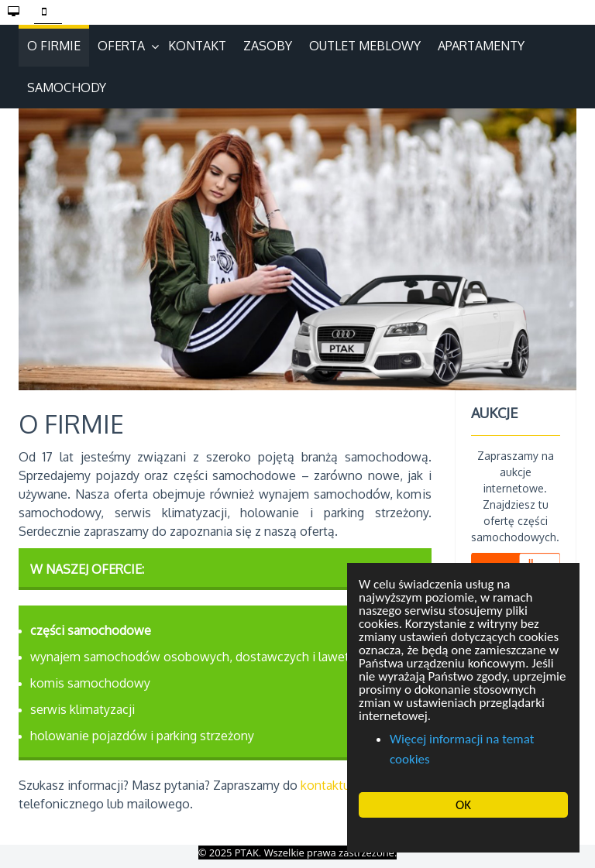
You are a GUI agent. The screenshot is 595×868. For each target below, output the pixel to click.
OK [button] (463, 805)
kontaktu (325, 785)
